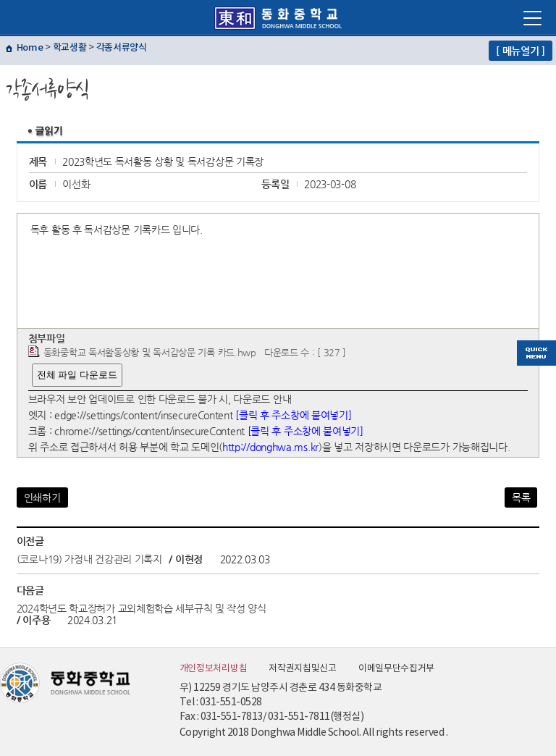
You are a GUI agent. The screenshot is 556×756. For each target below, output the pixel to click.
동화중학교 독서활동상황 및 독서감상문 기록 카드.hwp (150, 352)
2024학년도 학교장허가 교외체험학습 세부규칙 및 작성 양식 (142, 608)
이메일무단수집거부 (396, 669)
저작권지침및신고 (303, 669)
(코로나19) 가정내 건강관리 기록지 (91, 559)
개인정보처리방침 (214, 669)
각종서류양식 (122, 48)
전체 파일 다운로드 (77, 375)
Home (30, 48)
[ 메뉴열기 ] (521, 51)
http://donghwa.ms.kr (270, 447)
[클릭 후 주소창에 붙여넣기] (293, 415)
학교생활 (70, 48)
